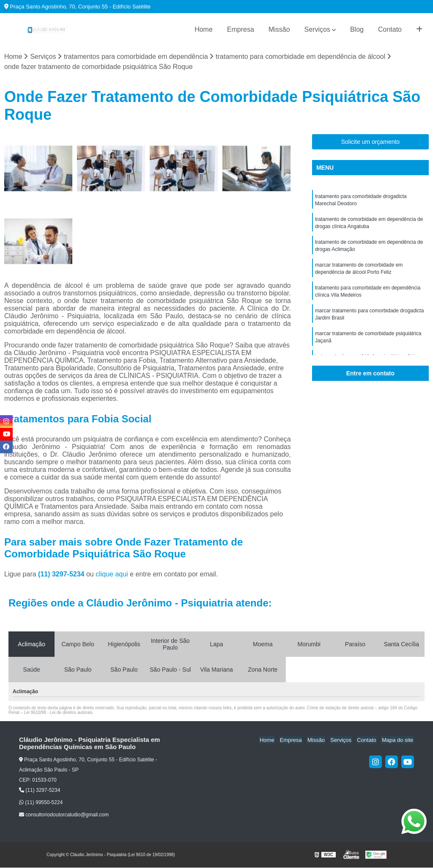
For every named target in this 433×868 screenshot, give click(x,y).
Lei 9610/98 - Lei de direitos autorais (58, 712)
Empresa (241, 29)
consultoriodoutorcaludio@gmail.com (64, 815)
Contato (390, 29)
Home (204, 29)
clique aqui (112, 574)
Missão (279, 29)
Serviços (317, 29)
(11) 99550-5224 (41, 803)
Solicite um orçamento (371, 142)
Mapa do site (398, 740)
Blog (357, 29)
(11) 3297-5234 (62, 574)
